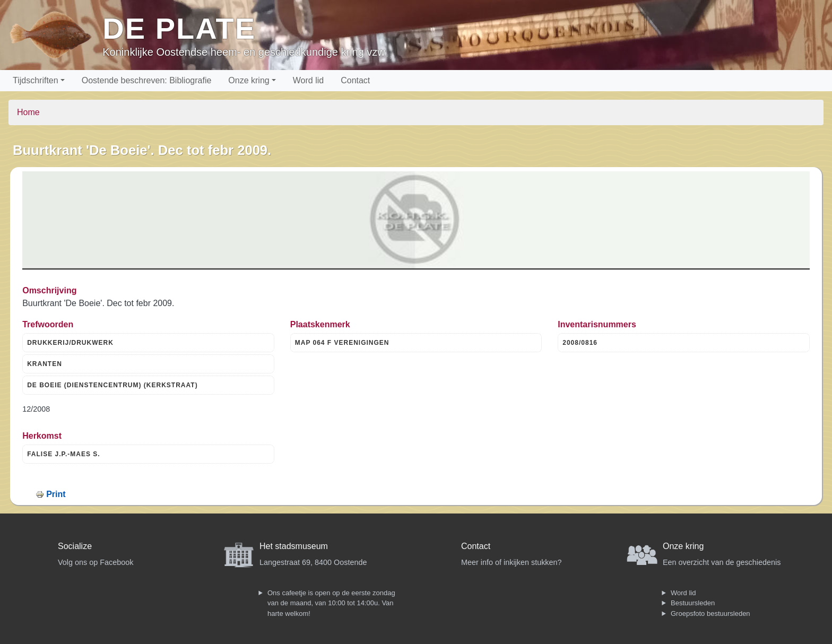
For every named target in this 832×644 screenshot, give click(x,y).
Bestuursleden (693, 603)
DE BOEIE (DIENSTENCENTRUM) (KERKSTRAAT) (112, 385)
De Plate (179, 28)
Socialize (75, 546)
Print (56, 494)
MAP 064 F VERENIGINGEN (342, 343)
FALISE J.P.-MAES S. (63, 454)
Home (28, 112)
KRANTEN (45, 364)
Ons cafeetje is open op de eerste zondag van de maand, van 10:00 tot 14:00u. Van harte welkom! (331, 603)
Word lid (308, 80)
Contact (355, 80)
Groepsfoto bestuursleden (710, 613)
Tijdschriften (36, 80)
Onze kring (249, 80)
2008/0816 (580, 343)
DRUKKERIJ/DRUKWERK (70, 343)
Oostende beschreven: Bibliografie (147, 80)
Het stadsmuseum (294, 546)
